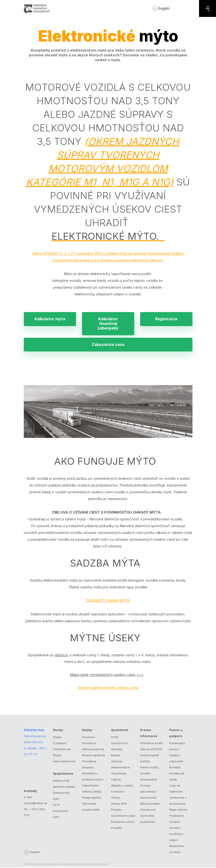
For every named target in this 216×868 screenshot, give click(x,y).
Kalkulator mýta (50, 319)
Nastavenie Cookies (177, 850)
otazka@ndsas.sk (36, 804)
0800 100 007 (33, 743)
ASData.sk (104, 865)
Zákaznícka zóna (108, 345)
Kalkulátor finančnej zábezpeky (108, 324)
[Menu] (208, 8)
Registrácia (166, 319)
